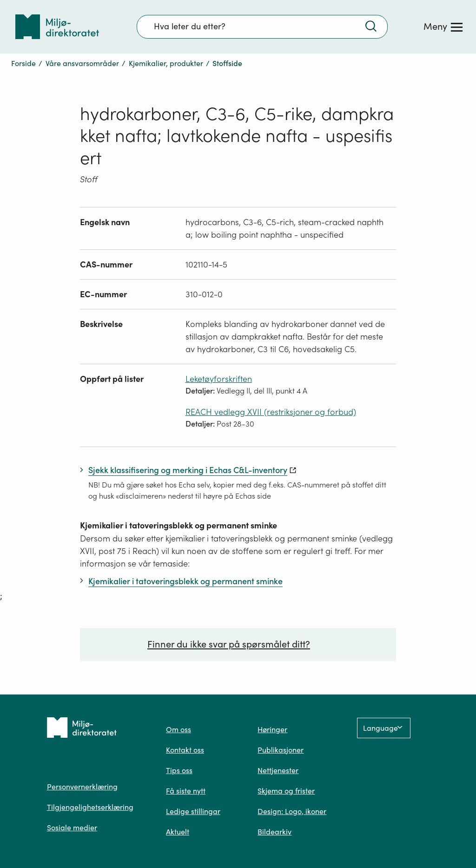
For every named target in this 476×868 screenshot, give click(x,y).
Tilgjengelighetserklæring (90, 807)
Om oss (178, 729)
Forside (23, 63)
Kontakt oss (185, 750)
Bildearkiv (274, 832)
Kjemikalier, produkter (166, 63)
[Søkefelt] (262, 27)
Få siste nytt (186, 791)
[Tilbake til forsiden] (57, 27)
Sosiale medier (72, 828)
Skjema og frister (286, 791)
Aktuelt (178, 832)
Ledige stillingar (193, 811)
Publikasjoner (281, 750)
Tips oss (179, 770)
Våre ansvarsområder (82, 63)
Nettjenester (278, 770)
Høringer (272, 729)
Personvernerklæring (82, 787)
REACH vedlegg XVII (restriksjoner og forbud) (271, 412)
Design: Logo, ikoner (292, 811)
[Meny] (443, 27)
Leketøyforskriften (219, 379)
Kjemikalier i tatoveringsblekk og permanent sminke (178, 525)
